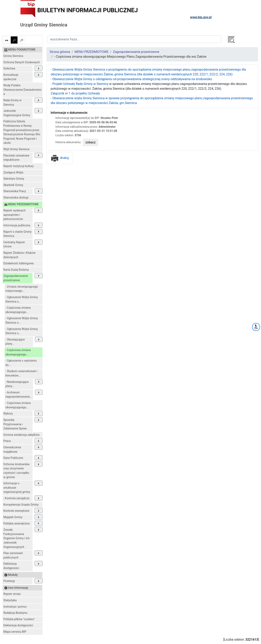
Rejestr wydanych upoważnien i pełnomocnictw (15, 215)
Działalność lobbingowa (18, 263)
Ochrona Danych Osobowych (22, 62)
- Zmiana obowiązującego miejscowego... (22, 289)
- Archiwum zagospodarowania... (19, 395)
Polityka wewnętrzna (16, 524)
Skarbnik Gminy (13, 185)
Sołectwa (9, 69)
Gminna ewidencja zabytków (21, 435)
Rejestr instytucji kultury (18, 166)
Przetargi (9, 581)
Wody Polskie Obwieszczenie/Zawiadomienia (22, 90)
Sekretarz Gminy (14, 179)
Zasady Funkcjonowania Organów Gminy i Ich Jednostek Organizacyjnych (16, 538)
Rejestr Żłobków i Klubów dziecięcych (19, 255)
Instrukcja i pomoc (15, 607)
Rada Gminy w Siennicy (12, 103)
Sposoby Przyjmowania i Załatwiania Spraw (15, 424)
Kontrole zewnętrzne (16, 511)
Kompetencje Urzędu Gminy (21, 505)
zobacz (91, 142)
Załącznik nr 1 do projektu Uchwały (75, 93)
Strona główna (60, 52)
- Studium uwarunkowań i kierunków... (21, 373)
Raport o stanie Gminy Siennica (17, 234)
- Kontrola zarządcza (16, 498)
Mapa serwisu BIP (15, 632)
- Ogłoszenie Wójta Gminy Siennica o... (22, 299)
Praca (7, 441)
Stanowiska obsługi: (16, 198)
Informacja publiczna (17, 225)
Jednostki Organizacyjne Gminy (17, 113)
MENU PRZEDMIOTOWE (92, 52)
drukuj (60, 158)
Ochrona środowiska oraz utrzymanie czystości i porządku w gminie (16, 471)
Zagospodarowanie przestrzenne (16, 278)
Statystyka (10, 600)
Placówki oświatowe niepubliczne (16, 158)
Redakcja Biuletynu (15, 613)
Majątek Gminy (13, 517)
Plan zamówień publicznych (13, 555)
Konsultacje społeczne (11, 77)
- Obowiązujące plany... (15, 342)
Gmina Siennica (13, 56)
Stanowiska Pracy (15, 191)
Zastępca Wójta (13, 173)
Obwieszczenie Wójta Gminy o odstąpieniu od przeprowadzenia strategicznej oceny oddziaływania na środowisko (132, 79)
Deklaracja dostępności (11, 566)
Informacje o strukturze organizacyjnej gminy (17, 488)
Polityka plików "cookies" (19, 619)
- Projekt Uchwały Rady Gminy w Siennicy (80, 84)
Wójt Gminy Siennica (16, 149)
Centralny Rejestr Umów (14, 245)
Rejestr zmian (12, 594)
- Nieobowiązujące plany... (17, 384)
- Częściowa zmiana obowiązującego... (18, 310)
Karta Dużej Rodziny (16, 270)
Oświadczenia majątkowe (12, 450)
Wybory (8, 414)
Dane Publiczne (13, 458)
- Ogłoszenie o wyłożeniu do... (21, 363)
